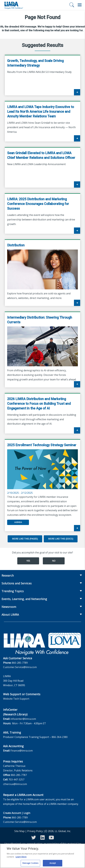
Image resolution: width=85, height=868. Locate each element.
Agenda (18, 522)
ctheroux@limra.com (15, 784)
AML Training (12, 732)
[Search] (72, 5)
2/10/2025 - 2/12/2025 (42, 469)
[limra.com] (14, 5)
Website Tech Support (16, 699)
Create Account (12, 813)
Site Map (19, 831)
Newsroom (9, 607)
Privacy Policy (35, 831)
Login (27, 813)
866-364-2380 (60, 737)
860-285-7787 (19, 775)
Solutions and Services (17, 583)
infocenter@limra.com (23, 719)
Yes (28, 561)
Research (8, 575)
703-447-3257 (16, 780)
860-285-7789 (20, 663)
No (54, 561)
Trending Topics (13, 591)
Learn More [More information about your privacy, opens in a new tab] (21, 858)
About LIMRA (10, 615)
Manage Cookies (31, 864)
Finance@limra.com (22, 751)
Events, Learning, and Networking (24, 599)
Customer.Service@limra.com (20, 667)
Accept (53, 864)
